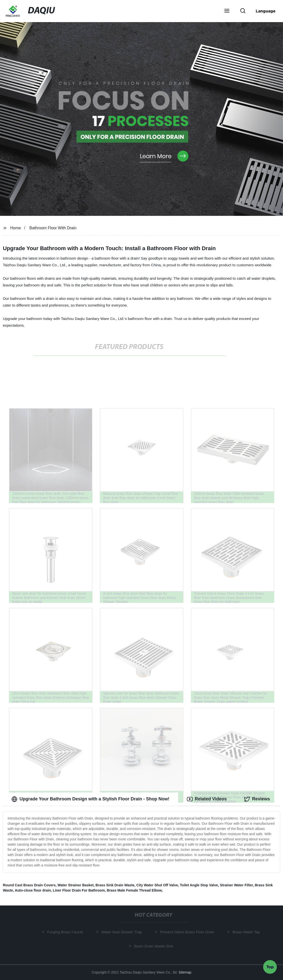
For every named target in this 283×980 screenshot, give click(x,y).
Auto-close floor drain (33, 890)
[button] (227, 11)
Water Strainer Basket (76, 885)
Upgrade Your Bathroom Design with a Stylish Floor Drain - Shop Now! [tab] (90, 799)
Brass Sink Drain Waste (115, 885)
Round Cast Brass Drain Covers (29, 885)
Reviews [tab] (257, 799)
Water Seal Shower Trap (123, 932)
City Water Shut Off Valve (157, 885)
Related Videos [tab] (207, 799)
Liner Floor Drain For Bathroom (79, 890)
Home (16, 228)
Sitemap (185, 972)
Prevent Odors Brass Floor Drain (188, 932)
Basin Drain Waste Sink (155, 946)
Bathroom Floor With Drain (53, 228)
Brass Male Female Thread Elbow (134, 890)
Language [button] (266, 11)
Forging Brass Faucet (66, 932)
